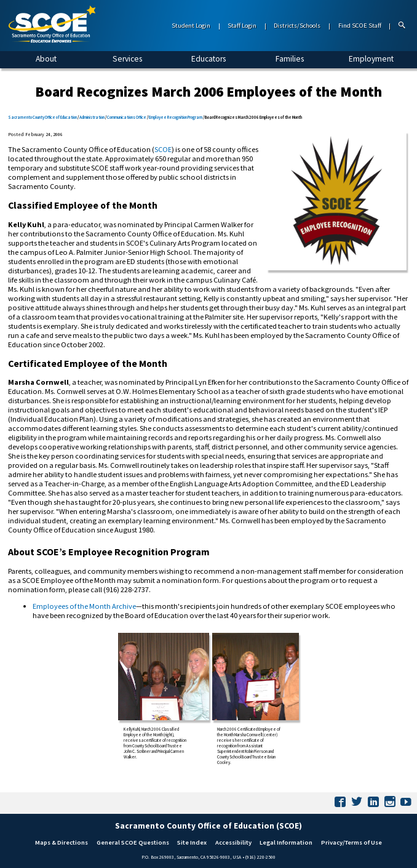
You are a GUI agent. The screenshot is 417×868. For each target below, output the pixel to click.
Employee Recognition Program (176, 117)
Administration (92, 117)
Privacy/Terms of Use (351, 842)
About (46, 59)
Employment (371, 59)
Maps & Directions (62, 842)
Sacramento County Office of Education (42, 117)
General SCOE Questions (133, 842)
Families (290, 59)
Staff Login (242, 26)
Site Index (192, 842)
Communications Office (127, 117)
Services (127, 59)
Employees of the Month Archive (84, 606)
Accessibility (233, 842)
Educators (208, 59)
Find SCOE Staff (360, 26)
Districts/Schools (297, 26)
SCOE (163, 149)
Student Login (191, 26)
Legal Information (286, 842)
